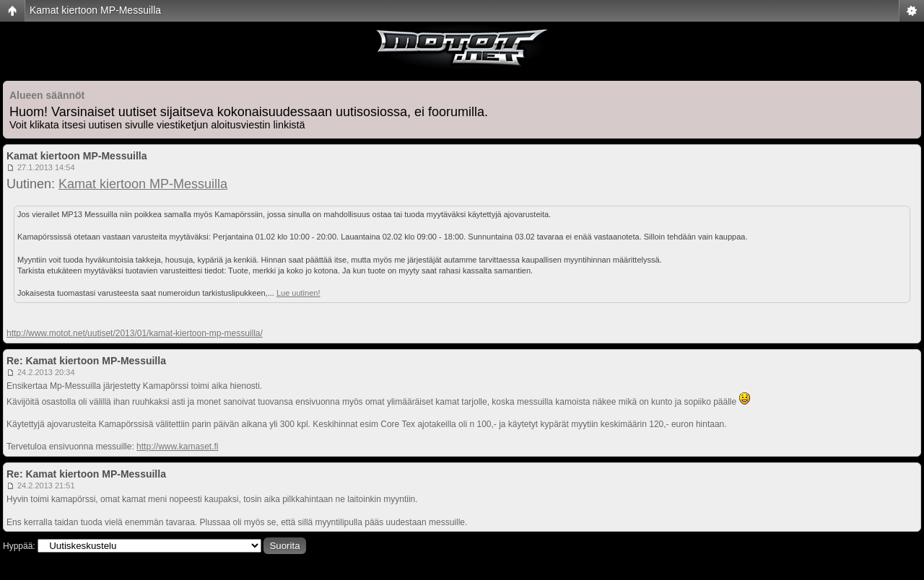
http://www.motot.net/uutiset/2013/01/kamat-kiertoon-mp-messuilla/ (135, 333)
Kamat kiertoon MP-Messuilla (95, 10)
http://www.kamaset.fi (177, 447)
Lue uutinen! (298, 293)
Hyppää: (19, 546)
